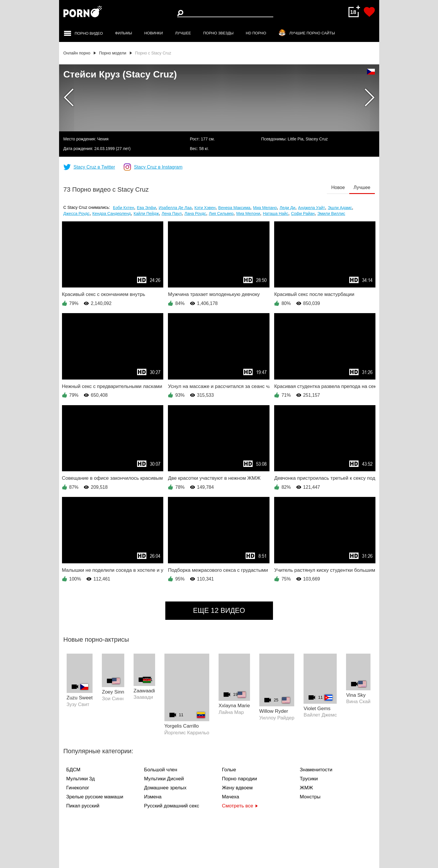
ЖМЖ (306, 788)
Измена (153, 797)
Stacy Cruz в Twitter (94, 167)
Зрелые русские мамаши (95, 797)
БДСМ (73, 770)
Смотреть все (240, 806)
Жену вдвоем (237, 788)
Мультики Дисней (164, 779)
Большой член (161, 770)
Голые (229, 770)
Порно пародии (240, 779)
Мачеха (231, 797)
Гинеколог (78, 788)
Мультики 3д (81, 779)
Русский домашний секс (172, 806)
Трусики (309, 779)
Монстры (310, 797)
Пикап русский (83, 806)
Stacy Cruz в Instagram (158, 167)
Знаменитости (316, 770)
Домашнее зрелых (165, 788)
